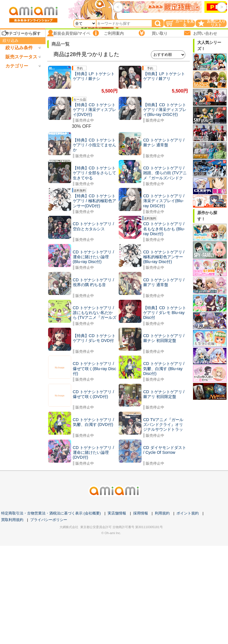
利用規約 (162, 513)
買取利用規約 (12, 520)
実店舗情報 (117, 513)
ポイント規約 (188, 513)
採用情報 (141, 513)
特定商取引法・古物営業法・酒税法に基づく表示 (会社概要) (51, 513)
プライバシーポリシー (49, 520)
